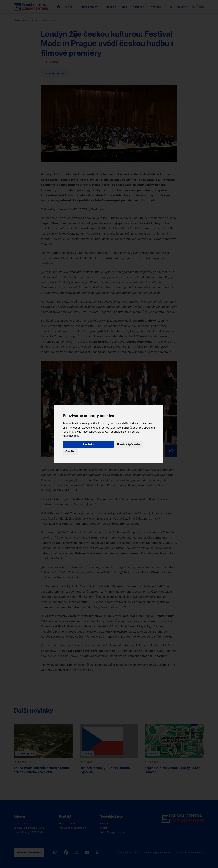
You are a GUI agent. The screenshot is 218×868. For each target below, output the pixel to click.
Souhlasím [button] (88, 444)
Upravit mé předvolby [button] (129, 444)
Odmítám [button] (70, 451)
